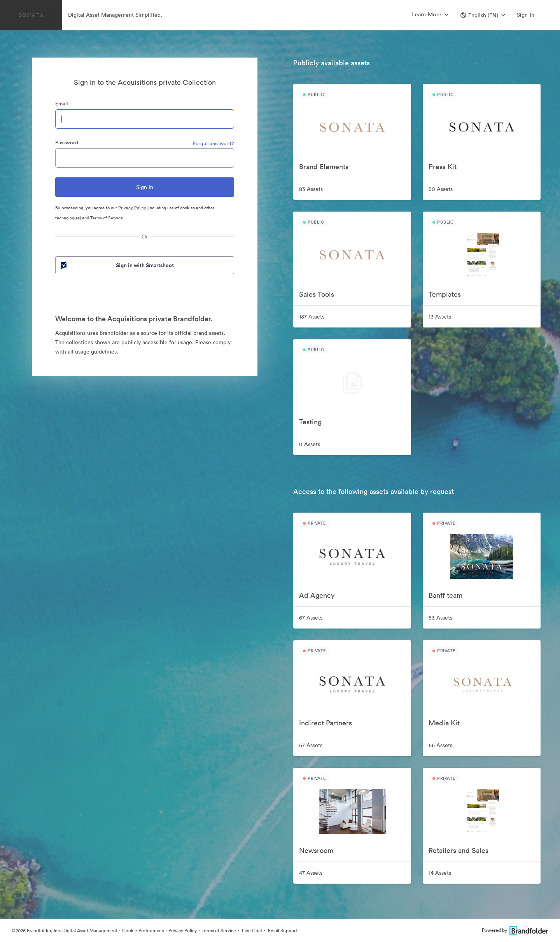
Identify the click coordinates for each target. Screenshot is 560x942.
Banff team (445, 595)
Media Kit (444, 723)
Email (61, 104)
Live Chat (251, 931)
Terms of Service (107, 218)
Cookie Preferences (143, 931)
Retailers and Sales (458, 850)
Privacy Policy (132, 208)
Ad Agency (317, 595)
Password (67, 143)
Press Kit (443, 167)
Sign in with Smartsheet (117, 265)
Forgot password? (213, 143)
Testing (310, 422)
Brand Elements (324, 167)
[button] (483, 15)
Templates (445, 294)
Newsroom (316, 850)
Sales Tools (317, 294)
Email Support (282, 931)
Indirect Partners (325, 723)
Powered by (515, 930)
